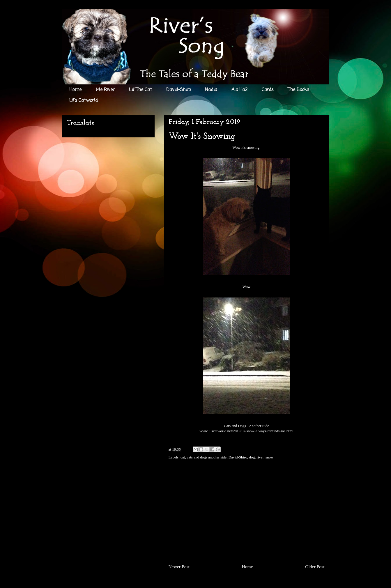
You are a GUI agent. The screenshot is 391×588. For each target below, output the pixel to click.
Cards (268, 90)
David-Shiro (178, 90)
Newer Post (179, 567)
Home (75, 90)
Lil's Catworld (84, 101)
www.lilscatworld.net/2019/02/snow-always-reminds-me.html (246, 431)
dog (252, 457)
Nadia (211, 90)
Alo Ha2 (239, 90)
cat (183, 457)
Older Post (315, 567)
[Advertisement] (247, 512)
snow (269, 457)
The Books (299, 90)
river (260, 457)
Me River (105, 90)
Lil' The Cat (140, 90)
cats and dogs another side (207, 457)
